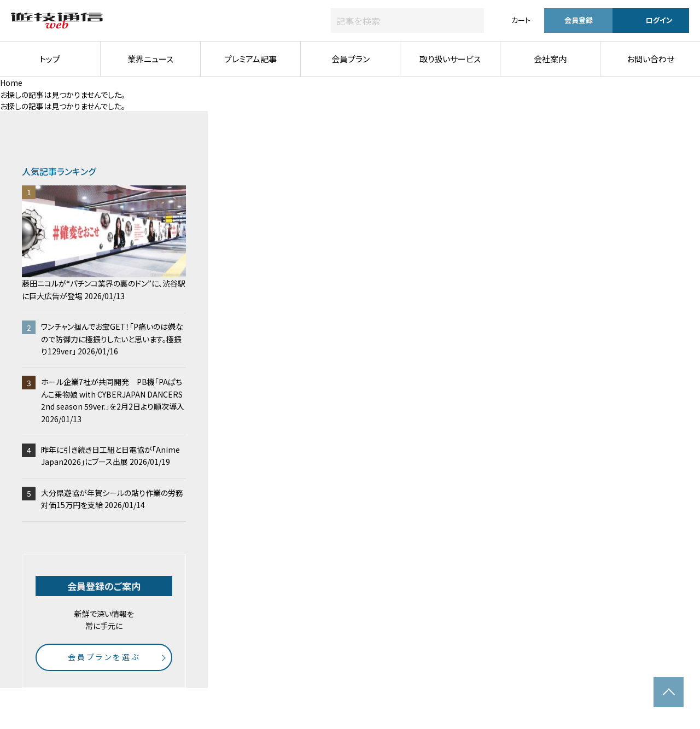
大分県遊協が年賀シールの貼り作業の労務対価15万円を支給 (112, 499)
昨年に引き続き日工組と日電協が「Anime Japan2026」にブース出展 (110, 456)
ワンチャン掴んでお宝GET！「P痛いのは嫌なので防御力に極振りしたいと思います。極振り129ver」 (112, 339)
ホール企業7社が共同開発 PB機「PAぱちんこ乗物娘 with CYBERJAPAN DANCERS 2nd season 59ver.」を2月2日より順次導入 (113, 400)
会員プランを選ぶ (104, 657)
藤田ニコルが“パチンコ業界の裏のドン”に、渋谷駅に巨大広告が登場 (104, 243)
